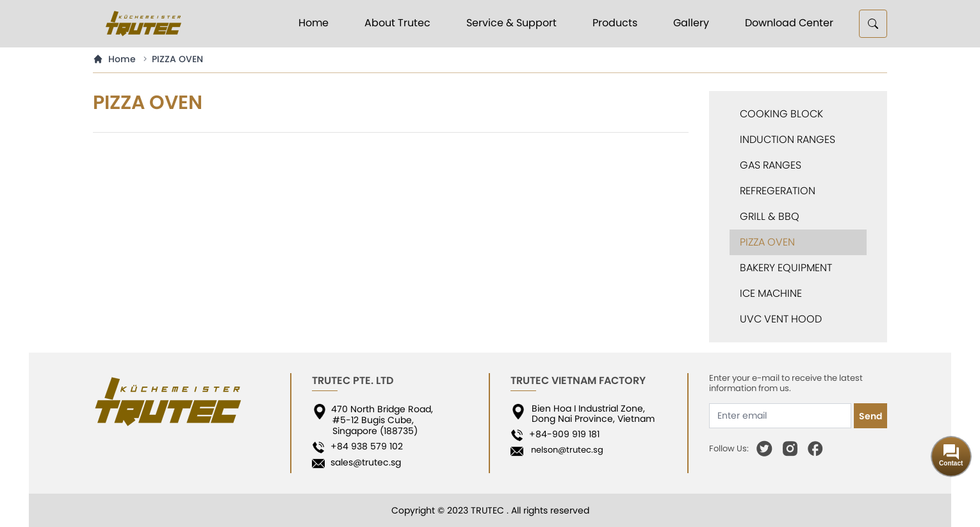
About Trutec (397, 23)
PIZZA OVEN (177, 59)
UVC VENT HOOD (781, 319)
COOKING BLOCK (781, 114)
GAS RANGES (771, 165)
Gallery (691, 23)
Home (314, 23)
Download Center (789, 23)
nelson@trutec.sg (564, 450)
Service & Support (511, 23)
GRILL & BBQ (770, 216)
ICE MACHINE (771, 293)
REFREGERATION (778, 191)
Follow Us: (729, 449)
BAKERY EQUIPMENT (786, 268)
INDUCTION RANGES (788, 139)
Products (615, 23)
